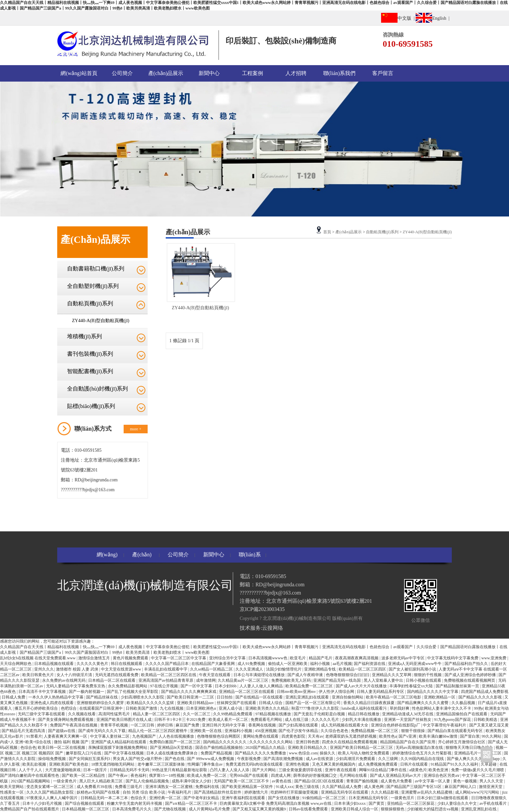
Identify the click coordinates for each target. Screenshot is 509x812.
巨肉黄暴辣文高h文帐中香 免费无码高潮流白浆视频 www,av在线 (276, 803)
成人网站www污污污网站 (478, 792)
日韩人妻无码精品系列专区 (381, 692)
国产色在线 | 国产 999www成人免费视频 (200, 759)
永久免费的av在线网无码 (64, 680)
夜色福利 (139, 775)
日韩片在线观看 (414, 764)
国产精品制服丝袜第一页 (458, 686)
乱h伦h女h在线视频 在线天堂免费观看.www (38, 658)
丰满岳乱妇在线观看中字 (166, 669)
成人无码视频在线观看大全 (345, 725)
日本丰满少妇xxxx (350, 803)
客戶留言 (383, 73)
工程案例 (253, 73)
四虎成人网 (281, 775)
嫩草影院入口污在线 (84, 753)
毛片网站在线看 (354, 775)
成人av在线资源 (320, 759)
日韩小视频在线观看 (424, 680)
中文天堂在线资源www (121, 669)
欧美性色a (388, 736)
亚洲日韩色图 (308, 742)
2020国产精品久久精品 (266, 748)
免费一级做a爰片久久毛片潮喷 (478, 770)
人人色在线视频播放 (177, 736)
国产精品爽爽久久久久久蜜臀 (423, 703)
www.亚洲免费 (494, 658)
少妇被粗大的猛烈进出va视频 (433, 809)
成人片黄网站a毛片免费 (210, 809)
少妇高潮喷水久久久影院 (143, 697)
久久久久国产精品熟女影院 (50, 792)
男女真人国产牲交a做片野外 (138, 759)
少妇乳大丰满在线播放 (362, 720)
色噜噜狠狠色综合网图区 (219, 736)
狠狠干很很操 (413, 731)
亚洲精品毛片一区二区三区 (478, 753)
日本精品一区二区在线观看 (112, 680)
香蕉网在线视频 (263, 725)
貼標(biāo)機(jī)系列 (91, 406)
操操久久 (328, 753)
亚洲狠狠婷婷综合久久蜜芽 (101, 703)
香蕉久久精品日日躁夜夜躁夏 (369, 703)
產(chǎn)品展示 (166, 73)
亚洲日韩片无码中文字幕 (224, 725)
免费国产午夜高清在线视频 (74, 725)
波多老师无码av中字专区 (403, 658)
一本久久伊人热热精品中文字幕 (56, 697)
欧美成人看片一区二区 (229, 720)
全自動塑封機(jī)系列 (93, 286)
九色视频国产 (145, 736)
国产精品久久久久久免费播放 (261, 753)
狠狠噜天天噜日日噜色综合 (470, 748)
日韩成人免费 (14, 697)
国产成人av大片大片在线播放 (362, 686)
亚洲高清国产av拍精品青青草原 (166, 680)
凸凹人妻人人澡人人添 (230, 770)
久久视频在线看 (82, 714)
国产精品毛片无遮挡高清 (24, 731)
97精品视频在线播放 (274, 714)
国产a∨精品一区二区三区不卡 (192, 803)
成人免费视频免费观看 (378, 764)
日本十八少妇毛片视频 (43, 803)
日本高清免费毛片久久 (132, 809)
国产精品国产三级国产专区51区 (414, 787)
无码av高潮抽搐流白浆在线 (420, 748)
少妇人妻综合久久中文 (458, 803)
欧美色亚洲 (439, 770)
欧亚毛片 (298, 658)
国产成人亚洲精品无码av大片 (396, 775)
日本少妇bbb (226, 686)
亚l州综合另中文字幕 (228, 658)
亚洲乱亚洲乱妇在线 (479, 809)
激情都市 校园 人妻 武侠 (78, 669)
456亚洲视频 (266, 731)
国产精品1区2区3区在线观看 (319, 781)
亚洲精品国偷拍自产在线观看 (462, 714)
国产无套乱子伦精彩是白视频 (320, 714)
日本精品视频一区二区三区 (86, 809)
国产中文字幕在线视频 (124, 753)
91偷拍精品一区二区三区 (324, 798)
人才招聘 (296, 73)
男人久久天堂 (492, 781)
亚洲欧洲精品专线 (320, 669)
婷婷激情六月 (257, 792)
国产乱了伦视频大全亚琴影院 (133, 692)
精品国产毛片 (321, 658)
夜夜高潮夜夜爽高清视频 (357, 658)
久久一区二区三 (197, 714)
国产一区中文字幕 (197, 686)
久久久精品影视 (385, 792)
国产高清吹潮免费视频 (284, 759)
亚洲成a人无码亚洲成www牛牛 (415, 664)
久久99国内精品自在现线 (423, 759)
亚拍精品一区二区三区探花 (411, 803)
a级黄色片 (418, 770)
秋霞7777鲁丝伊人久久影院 (315, 708)
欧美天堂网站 (12, 787)
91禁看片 (34, 736)
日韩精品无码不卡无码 (130, 770)
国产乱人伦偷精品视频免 (148, 781)
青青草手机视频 (115, 725)
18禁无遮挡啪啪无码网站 (113, 764)
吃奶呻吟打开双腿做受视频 (295, 792)
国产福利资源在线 (370, 664)
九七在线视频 (172, 708)
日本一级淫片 (96, 770)
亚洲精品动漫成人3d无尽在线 (408, 714)
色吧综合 (69, 708)
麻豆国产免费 (188, 725)
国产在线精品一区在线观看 (260, 697)
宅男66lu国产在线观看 (249, 775)
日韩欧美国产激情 (142, 708)
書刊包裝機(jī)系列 (90, 354)
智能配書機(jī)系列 (90, 371)
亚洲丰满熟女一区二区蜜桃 (170, 787)
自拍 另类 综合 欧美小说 (144, 792)
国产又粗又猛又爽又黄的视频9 (260, 809)
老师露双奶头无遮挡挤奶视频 (351, 736)
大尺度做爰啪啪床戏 (63, 770)
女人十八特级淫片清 (75, 675)
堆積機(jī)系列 (85, 336)
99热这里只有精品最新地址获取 (180, 770)
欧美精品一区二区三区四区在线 (169, 675)
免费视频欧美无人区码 (291, 680)
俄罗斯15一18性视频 (167, 775)
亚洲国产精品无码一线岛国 (338, 680)
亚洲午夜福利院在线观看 (244, 798)
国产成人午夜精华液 (306, 675)
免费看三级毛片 (129, 787)
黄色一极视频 (465, 781)
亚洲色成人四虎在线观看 (52, 703)
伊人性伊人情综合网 (337, 692)
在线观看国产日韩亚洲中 (101, 708)
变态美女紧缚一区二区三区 (50, 787)
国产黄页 (377, 803)
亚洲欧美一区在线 (206, 731)
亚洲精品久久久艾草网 (392, 675)
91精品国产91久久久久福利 (455, 764)
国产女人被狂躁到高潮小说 (413, 669)
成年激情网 (206, 680)
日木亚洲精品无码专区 (369, 798)
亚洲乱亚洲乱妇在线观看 (308, 697)
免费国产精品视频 (217, 753)
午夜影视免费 (249, 759)
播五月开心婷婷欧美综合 (37, 708)
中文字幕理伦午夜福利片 (445, 725)
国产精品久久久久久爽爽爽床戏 (189, 692)
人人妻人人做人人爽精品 (262, 686)
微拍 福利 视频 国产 (72, 742)
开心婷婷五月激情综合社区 (462, 742)
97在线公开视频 (165, 686)
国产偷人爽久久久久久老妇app (474, 759)
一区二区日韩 (143, 725)
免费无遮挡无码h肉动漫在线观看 (255, 764)
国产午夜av (118, 775)
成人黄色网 (374, 787)
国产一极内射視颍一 (87, 692)
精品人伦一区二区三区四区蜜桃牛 (158, 731)
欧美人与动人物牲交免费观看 (364, 753)
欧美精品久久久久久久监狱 (151, 703)
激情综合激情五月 (95, 658)
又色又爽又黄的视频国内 (334, 764)
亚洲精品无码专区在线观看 (345, 792)
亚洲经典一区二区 (166, 798)
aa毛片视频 (342, 664)
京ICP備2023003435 (262, 609)
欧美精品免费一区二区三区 (310, 686)
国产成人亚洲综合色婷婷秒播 (471, 675)
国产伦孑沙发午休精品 (299, 731)
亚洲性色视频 (298, 764)
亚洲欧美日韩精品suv (196, 703)
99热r (479, 708)
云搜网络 (273, 628)
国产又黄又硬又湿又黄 (489, 725)
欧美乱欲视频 (35, 764)
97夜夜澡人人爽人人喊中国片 (52, 798)
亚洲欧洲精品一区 (440, 697)
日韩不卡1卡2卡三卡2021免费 (180, 720)
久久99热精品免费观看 (233, 714)
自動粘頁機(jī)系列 (90, 304)
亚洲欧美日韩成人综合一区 (355, 809)
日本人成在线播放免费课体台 (172, 753)
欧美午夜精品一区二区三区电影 (394, 697)
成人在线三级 (297, 720)
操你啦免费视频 (52, 759)
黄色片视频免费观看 (131, 658)
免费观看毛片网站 (267, 720)
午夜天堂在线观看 (215, 675)
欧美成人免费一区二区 (207, 775)
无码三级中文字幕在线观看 (42, 714)
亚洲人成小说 (231, 708)
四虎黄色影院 (294, 736)
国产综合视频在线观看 (85, 803)
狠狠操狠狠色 (393, 809)
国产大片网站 (265, 770)
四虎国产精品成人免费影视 (485, 692)
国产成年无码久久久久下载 (102, 731)
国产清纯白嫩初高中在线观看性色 (30, 775)
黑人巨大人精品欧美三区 (101, 781)
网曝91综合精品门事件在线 (383, 770)
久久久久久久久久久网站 (271, 742)
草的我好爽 (400, 708)
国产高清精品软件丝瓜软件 (218, 792)
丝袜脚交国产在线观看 (237, 703)
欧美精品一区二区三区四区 (363, 669)
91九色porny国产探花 (453, 720)
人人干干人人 (31, 770)
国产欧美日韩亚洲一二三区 (191, 697)
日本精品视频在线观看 (54, 664)
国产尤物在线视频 (170, 809)
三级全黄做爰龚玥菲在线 (301, 770)
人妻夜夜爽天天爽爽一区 (66, 736)
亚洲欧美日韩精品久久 (308, 748)
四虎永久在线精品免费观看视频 (350, 742)
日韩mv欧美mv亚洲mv (297, 692)
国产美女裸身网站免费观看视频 (66, 720)
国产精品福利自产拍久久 (467, 664)
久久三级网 (388, 759)
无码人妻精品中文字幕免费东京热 (76, 686)
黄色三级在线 (308, 787)
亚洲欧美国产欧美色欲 (69, 764)
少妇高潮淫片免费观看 (356, 759)
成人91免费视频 (252, 664)
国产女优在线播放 (284, 798)
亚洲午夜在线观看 (341, 770)
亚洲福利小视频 (239, 731)
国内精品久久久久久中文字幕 (433, 692)
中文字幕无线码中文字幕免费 (453, 658)
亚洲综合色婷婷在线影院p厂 (396, 725)
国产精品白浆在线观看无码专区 (456, 731)
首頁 (327, 232)
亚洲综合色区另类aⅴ (442, 775)
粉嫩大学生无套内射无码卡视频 (135, 803)
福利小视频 (320, 664)
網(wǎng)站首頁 (79, 73)
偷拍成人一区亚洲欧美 (288, 664)
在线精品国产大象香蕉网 (214, 664)
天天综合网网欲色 (16, 664)
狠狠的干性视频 (428, 675)
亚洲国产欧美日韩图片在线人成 (124, 720)
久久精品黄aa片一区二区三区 (244, 680)
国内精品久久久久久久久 (225, 742)
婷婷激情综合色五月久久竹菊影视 (422, 753)
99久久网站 (492, 736)
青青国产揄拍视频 (363, 781)
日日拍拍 (225, 697)
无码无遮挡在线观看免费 (117, 675)
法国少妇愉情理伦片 (284, 669)
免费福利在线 (208, 787)
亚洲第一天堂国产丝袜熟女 (408, 720)
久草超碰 (489, 764)
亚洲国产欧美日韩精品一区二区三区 (362, 748)
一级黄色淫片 (403, 798)
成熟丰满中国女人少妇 (192, 781)
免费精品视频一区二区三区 (375, 731)
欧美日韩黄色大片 (39, 675)
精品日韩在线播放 (364, 714)
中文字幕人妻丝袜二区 (110, 736)
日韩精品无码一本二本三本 (105, 798)
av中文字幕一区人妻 (433, 781)
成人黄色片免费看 (397, 781)
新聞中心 (209, 73)
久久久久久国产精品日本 (168, 664)
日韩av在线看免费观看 (309, 809)
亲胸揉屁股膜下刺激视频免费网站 (118, 748)
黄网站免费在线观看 (261, 736)
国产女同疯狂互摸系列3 (90, 759)
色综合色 (28, 748)
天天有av (315, 736)
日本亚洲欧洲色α (201, 708)
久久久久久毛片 (326, 720)
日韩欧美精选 (486, 720)
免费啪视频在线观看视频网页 (470, 680)
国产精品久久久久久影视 (481, 697)
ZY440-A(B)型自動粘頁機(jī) (101, 321)
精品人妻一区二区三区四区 (157, 714)
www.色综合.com (303, 753)
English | (434, 18)
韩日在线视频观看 (127, 664)
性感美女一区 (12, 792)
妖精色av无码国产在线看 (99, 792)
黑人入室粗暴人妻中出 (384, 680)
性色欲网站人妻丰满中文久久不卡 (442, 708)
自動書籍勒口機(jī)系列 (96, 269)
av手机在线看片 (494, 803)
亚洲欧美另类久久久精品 (267, 708)
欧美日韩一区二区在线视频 (62, 748)
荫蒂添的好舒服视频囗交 (315, 775)
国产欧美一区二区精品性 (84, 775)
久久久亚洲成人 (250, 669)
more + (135, 429)
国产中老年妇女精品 (202, 798)
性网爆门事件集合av (206, 764)
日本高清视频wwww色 (268, 658)
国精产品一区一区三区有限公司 (314, 703)
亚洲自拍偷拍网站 (348, 697)
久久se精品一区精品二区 (212, 669)
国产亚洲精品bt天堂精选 (172, 748)
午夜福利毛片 (180, 792)
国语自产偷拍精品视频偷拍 (219, 748)
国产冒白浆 (470, 736)
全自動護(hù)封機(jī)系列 (97, 389)
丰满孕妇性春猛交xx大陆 (412, 686)
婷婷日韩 (166, 725)
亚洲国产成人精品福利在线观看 (119, 742)
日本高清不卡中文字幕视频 (43, 692)
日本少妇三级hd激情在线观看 (443, 798)
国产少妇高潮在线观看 (299, 725)
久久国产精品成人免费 (342, 787)
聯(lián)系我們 (339, 73)
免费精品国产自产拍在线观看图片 (30, 809)
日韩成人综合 (271, 703)
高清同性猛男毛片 (115, 714)
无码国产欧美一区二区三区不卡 (242, 781)
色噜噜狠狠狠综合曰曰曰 (348, 675)
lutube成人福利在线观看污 (364, 708)
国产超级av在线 (62, 731)
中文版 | (398, 18)
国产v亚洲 (408, 736)
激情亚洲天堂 (491, 787)
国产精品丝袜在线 (102, 697)
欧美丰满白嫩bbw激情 (439, 736)
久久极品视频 (464, 703)
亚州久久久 (44, 669)
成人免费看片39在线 (95, 787)
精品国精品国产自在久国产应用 (408, 742)
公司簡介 (122, 73)
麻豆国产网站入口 (461, 787)
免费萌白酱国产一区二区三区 (175, 742)
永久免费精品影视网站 (128, 686)
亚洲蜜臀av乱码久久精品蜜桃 (427, 792)
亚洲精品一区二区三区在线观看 (247, 692)
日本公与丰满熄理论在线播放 (260, 675)
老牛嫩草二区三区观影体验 (162, 764)
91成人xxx (285, 787)
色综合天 (139, 798)
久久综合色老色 (335, 731)
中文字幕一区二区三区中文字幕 (179, 658)
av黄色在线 (282, 781)
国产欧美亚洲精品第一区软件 (248, 787)
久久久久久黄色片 (93, 664)
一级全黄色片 (65, 781)
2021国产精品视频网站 (31, 781)
